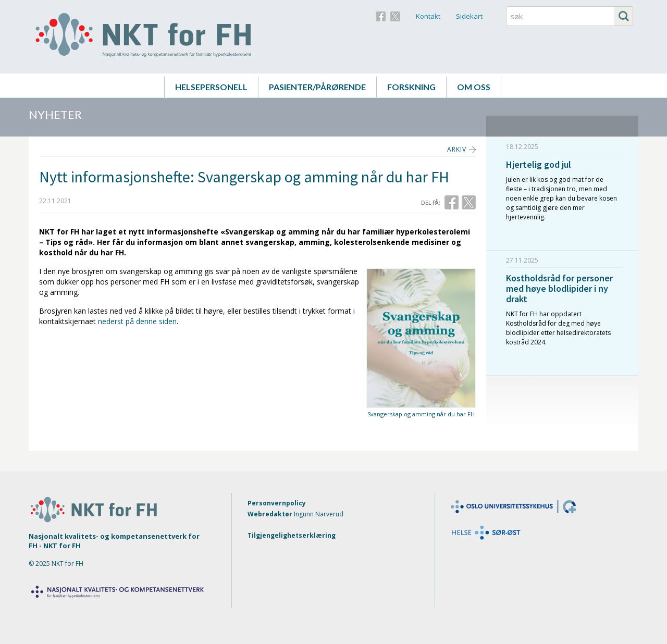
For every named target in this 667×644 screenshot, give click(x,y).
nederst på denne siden (137, 321)
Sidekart (469, 16)
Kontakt (428, 16)
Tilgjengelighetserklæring (292, 535)
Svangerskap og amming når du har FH (421, 414)
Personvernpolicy (277, 503)
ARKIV (457, 149)
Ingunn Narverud (319, 514)
